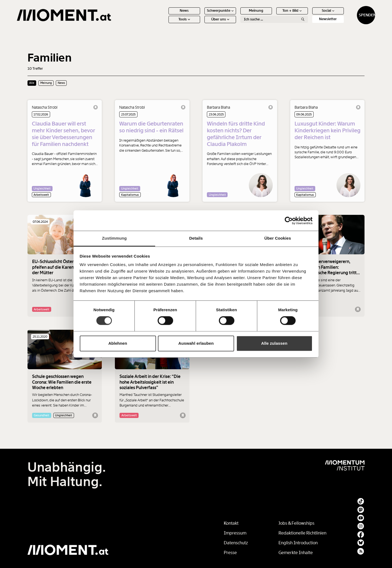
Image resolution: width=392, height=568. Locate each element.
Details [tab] (196, 238)
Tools (174, 22)
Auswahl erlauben (196, 343)
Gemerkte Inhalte (296, 553)
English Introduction (298, 543)
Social (317, 13)
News (174, 13)
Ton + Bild (282, 13)
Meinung (246, 13)
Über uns (210, 22)
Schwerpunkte (210, 13)
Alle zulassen (274, 343)
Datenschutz (236, 543)
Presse (230, 553)
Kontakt (231, 523)
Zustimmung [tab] (114, 238)
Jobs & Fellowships (296, 523)
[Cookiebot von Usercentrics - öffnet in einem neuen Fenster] (289, 221)
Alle (32, 83)
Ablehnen (118, 343)
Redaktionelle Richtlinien (302, 533)
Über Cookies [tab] (278, 238)
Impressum (235, 533)
